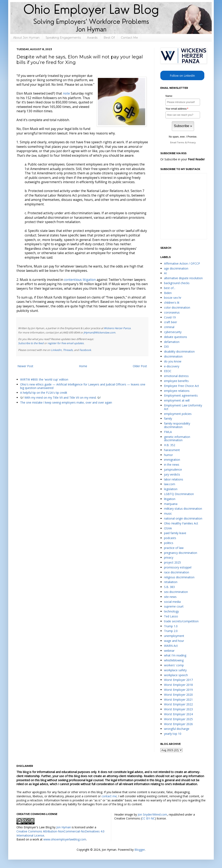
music (168, 513)
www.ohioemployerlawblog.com (65, 839)
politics (169, 543)
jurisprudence (173, 469)
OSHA (168, 528)
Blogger (140, 850)
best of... (170, 288)
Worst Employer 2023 (178, 709)
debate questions (176, 337)
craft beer (171, 322)
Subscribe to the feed (31, 343)
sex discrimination (176, 592)
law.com (170, 484)
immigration (172, 460)
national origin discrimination (183, 518)
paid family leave (175, 533)
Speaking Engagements (63, 38)
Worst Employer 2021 (178, 700)
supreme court (174, 606)
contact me (109, 796)
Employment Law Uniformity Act (183, 407)
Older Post (140, 366)
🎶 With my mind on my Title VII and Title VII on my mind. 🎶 (60, 398)
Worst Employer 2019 (178, 690)
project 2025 (172, 562)
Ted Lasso (171, 616)
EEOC (168, 371)
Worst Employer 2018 (178, 685)
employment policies (178, 414)
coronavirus (172, 312)
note (66, 93)
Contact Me (129, 38)
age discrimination (176, 268)
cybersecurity (173, 332)
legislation (171, 489)
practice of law (174, 548)
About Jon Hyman (26, 38)
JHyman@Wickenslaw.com (99, 333)
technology (171, 611)
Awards (92, 38)
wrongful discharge (177, 729)
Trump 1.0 (171, 626)
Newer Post (25, 366)
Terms (181, 142)
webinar (169, 651)
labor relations (174, 479)
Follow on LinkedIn (182, 76)
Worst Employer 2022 (178, 704)
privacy (169, 557)
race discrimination (177, 572)
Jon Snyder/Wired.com (152, 814)
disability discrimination (179, 351)
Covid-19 (170, 317)
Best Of (109, 38)
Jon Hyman (64, 827)
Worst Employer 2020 (178, 695)
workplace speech (176, 675)
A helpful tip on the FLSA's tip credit (44, 393)
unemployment (174, 636)
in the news (172, 465)
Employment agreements (181, 395)
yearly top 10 (173, 734)
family (168, 418)
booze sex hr (173, 298)
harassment (172, 450)
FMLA (168, 432)
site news (170, 597)
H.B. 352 (170, 445)
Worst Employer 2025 (178, 719)
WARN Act (171, 646)
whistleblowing (174, 660)
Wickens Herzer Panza (117, 328)
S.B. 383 (169, 587)
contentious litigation (80, 280)
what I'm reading (175, 655)
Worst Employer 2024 (178, 714)
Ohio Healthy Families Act (181, 523)
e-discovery (172, 366)
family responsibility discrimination (177, 425)
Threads (68, 350)
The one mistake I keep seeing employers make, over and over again (66, 402)
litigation (170, 499)
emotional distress (176, 376)
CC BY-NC (148, 818)
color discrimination (177, 307)
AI (165, 273)
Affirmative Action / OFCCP (182, 263)
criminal (169, 327)
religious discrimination (179, 577)
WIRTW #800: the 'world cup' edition (44, 379)
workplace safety (175, 670)
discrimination (173, 356)
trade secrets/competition (181, 621)
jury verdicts (172, 474)
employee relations (177, 391)
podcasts (170, 538)
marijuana (171, 504)
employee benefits (176, 381)
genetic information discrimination (177, 439)
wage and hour (174, 641)
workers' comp (174, 665)
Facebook (85, 350)
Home (83, 366)
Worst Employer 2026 (178, 724)
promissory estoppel (178, 567)
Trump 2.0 (171, 631)
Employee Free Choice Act (182, 386)
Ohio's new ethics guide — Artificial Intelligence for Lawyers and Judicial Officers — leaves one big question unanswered (83, 386)
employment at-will (177, 400)
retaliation (171, 582)
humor (168, 455)
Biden (168, 293)
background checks (177, 283)
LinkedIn (56, 350)
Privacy (192, 142)
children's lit (172, 303)
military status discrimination (183, 509)
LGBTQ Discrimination (179, 494)
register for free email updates (66, 343)
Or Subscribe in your (183, 159)
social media (172, 602)
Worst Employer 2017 (178, 680)
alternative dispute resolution (183, 278)
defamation (172, 342)
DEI (166, 347)
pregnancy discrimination (181, 553)
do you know (173, 361)
